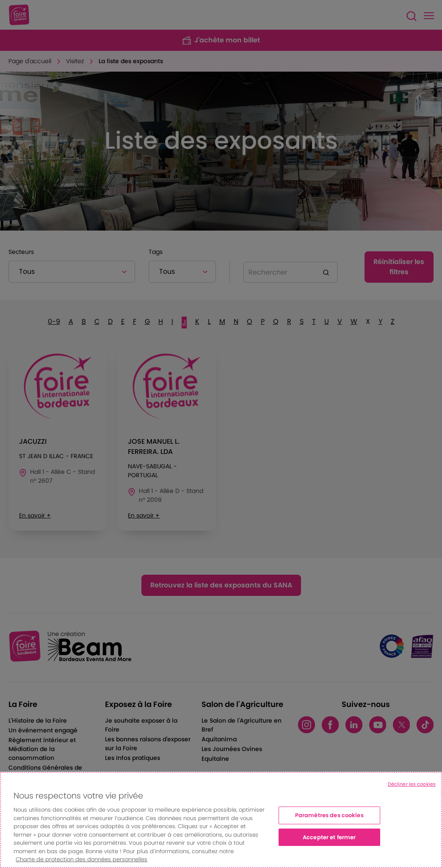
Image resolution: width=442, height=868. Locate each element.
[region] (221, 820)
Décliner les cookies (412, 784)
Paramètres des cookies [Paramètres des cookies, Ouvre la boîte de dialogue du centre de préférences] (329, 815)
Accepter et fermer (329, 837)
